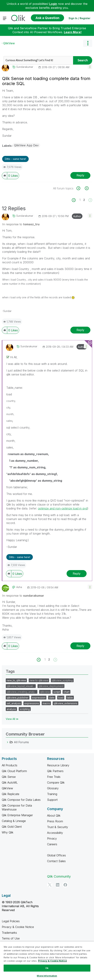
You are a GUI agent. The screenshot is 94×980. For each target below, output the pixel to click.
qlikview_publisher (18, 698)
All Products (10, 765)
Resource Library (58, 765)
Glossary (53, 788)
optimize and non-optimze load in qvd (63, 508)
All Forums (21, 742)
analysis (11, 709)
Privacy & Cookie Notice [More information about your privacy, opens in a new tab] (52, 961)
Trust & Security (58, 827)
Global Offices (56, 855)
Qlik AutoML (10, 782)
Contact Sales (56, 861)
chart (66, 692)
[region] (47, 961)
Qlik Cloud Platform (14, 771)
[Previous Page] (76, 200)
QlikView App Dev (26, 145)
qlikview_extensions (65, 703)
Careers (52, 844)
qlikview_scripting (62, 680)
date (52, 698)
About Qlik (54, 816)
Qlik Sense (9, 777)
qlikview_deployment (51, 686)
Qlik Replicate (11, 794)
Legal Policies (11, 921)
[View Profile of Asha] (19, 587)
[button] (90, 67)
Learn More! (73, 32)
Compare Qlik (56, 782)
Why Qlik (8, 832)
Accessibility (55, 833)
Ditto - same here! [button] (15, 159)
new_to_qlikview (16, 680)
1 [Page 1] (80, 200)
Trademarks (9, 933)
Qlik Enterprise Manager (17, 815)
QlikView (9, 43)
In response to (21, 224)
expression (39, 698)
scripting (25, 709)
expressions (32, 703)
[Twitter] (50, 885)
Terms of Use (11, 938)
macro (46, 703)
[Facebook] (65, 885)
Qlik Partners (55, 771)
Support (52, 800)
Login (53, 4)
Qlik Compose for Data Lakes (21, 800)
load (61, 698)
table (70, 698)
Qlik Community (59, 876)
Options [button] (88, 43)
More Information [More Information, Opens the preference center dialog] (47, 976)
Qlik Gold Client (12, 827)
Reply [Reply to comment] (80, 330)
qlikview (45, 692)
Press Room (55, 821)
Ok (47, 968)
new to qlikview (39, 680)
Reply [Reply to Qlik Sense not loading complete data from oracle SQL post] (80, 175)
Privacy (52, 838)
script (57, 692)
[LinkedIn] (58, 885)
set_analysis (14, 703)
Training (52, 794)
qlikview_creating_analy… (22, 692)
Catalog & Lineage (14, 821)
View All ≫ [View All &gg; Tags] (12, 719)
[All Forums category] (8, 742)
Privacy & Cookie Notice (18, 927)
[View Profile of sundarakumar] (25, 67)
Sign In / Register (79, 18)
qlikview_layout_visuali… (21, 686)
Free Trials (54, 777)
